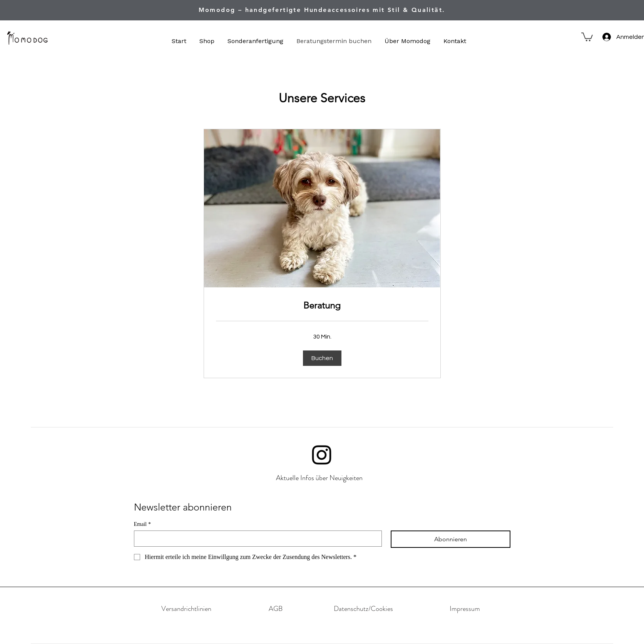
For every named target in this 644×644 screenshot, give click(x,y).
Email (142, 524)
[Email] (256, 539)
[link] (322, 305)
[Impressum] (465, 609)
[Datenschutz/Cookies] (363, 609)
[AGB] (276, 609)
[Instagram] (322, 455)
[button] (587, 36)
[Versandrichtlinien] (186, 609)
